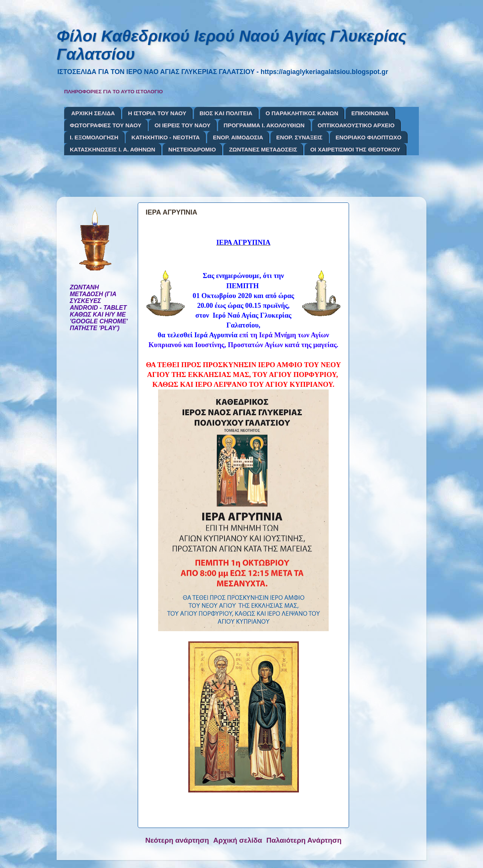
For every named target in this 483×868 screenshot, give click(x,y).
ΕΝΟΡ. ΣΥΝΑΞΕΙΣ (299, 137)
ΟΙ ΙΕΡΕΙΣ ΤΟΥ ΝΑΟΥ (182, 125)
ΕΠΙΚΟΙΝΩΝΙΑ (370, 113)
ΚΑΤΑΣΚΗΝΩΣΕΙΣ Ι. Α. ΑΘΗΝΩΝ (112, 149)
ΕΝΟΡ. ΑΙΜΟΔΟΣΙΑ (238, 137)
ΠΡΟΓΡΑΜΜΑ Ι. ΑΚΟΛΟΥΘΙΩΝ (264, 125)
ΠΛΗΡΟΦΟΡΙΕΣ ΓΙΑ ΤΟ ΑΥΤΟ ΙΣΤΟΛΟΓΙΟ (114, 92)
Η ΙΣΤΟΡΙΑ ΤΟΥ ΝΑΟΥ (157, 113)
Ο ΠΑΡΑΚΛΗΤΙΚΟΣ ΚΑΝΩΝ (302, 113)
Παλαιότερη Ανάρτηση (304, 840)
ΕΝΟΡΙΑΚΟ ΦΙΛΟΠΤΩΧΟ (368, 137)
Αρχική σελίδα (238, 840)
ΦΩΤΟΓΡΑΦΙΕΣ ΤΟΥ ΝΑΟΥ (106, 125)
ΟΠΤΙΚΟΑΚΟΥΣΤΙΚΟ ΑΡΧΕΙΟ (356, 125)
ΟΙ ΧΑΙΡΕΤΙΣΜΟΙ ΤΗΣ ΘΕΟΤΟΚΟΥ (355, 149)
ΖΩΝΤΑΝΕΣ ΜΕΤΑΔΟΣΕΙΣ (263, 149)
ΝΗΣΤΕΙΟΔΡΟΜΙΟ (192, 149)
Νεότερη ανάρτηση (177, 840)
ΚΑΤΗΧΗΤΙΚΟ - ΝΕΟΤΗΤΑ (165, 137)
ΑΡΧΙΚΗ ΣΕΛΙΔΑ (93, 113)
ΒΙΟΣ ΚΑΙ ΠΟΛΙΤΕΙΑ (226, 113)
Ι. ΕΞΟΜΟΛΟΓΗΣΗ (94, 137)
